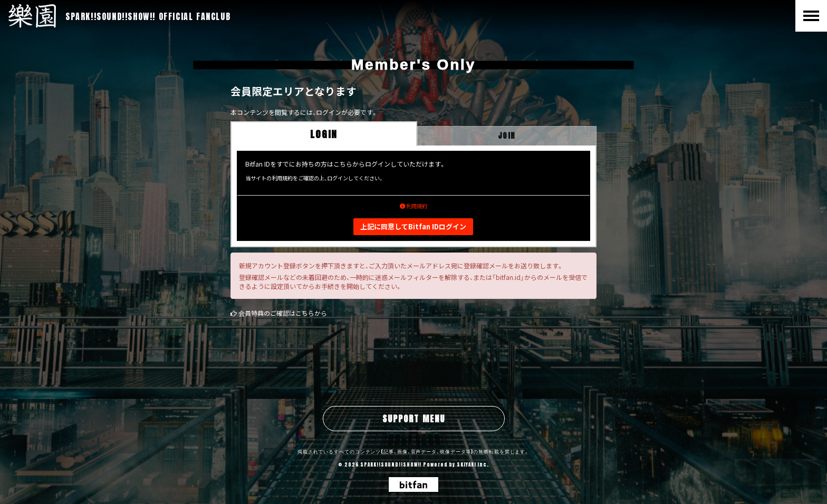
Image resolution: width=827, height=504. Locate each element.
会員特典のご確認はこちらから (283, 313)
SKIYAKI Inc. (473, 464)
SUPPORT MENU (414, 419)
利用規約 (413, 206)
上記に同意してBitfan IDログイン (413, 226)
